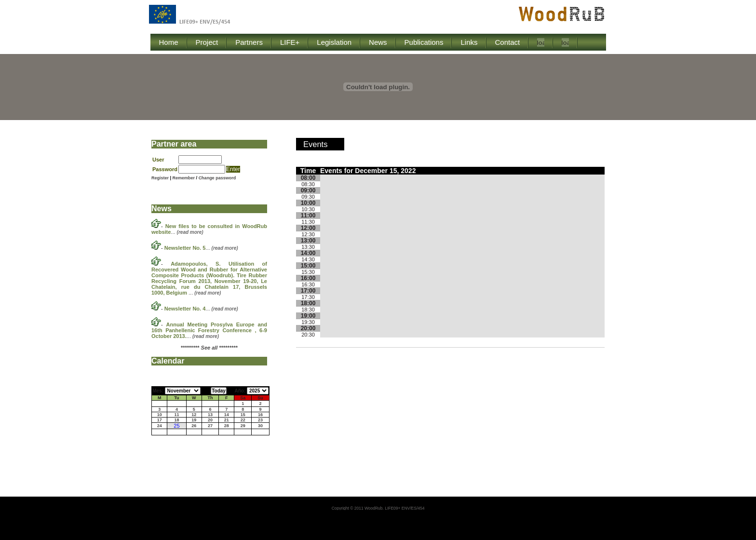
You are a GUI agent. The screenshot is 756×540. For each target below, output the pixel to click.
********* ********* (209, 348)
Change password (217, 178)
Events (315, 144)
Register (160, 178)
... (201, 248)
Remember (184, 178)
